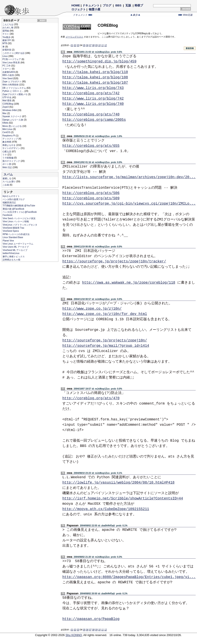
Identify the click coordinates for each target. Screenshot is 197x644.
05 (84, 45)
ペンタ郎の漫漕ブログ (14, 199)
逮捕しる (7, 178)
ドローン (7, 69)
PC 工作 (7, 66)
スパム (8, 174)
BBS (118, 5)
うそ (5, 155)
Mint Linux (8, 129)
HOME (76, 5)
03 (78, 45)
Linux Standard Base (13, 237)
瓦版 (128, 5)
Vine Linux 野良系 (11, 63)
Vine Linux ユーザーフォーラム (18, 244)
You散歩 (7, 37)
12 (106, 45)
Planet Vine (8, 241)
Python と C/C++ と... (13, 91)
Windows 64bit (10, 110)
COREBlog (8, 104)
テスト (6, 34)
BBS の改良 (9, 75)
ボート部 (7, 164)
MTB (5, 43)
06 (87, 45)
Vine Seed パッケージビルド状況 (19, 218)
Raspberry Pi (9, 136)
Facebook (7, 215)
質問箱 (6, 31)
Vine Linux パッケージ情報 (16, 221)
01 (72, 45)
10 (99, 45)
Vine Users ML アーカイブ (16, 247)
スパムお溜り (9, 182)
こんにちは (8, 24)
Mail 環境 (7, 101)
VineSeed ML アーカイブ (15, 250)
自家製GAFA (9, 72)
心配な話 (7, 152)
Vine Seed (8, 78)
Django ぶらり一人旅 (13, 120)
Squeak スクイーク (12, 116)
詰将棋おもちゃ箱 (11, 260)
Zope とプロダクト (12, 82)
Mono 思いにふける (12, 126)
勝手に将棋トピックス (14, 257)
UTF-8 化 (7, 97)
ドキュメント (91, 5)
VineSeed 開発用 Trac (13, 228)
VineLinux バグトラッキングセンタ (20, 225)
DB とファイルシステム (14, 88)
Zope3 (6, 107)
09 (96, 45)
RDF (43, 21)
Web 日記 (7, 167)
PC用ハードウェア (12, 59)
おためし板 (8, 27)
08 (93, 45)
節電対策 (7, 50)
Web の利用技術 (11, 85)
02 (75, 45)
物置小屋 (95, 9)
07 (90, 45)
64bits (6, 123)
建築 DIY (7, 40)
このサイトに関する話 (14, 53)
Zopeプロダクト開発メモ (15, 94)
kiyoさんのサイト (11, 196)
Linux (5, 56)
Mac (5, 113)
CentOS (7, 132)
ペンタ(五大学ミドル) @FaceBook (20, 212)
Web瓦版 (185, 15)
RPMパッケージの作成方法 (16, 234)
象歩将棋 (7, 142)
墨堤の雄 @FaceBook (13, 209)
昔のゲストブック (12, 161)
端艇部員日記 (9, 202)
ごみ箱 (6, 185)
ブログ (107, 5)
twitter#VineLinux (11, 253)
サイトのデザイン (12, 148)
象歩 (135, 15)
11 (103, 45)
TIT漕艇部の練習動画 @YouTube (19, 206)
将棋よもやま (9, 145)
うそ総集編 (8, 158)
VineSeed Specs (11, 231)
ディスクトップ (10, 139)
